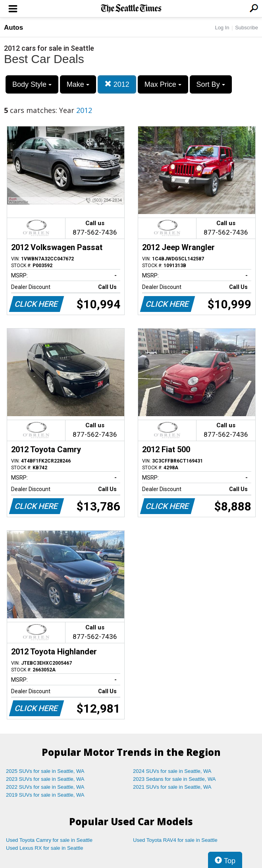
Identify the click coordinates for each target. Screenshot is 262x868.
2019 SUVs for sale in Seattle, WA (45, 795)
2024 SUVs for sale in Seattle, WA (172, 771)
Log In (222, 28)
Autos (13, 28)
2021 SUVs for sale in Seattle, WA (172, 787)
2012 (117, 84)
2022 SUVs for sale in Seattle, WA (45, 787)
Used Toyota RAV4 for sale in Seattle (175, 840)
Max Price (163, 84)
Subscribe (247, 28)
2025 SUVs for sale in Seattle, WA (45, 771)
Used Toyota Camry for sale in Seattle (49, 840)
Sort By (211, 84)
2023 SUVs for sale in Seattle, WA (45, 779)
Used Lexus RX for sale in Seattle (44, 848)
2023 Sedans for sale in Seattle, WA (174, 779)
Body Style (32, 84)
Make (78, 84)
